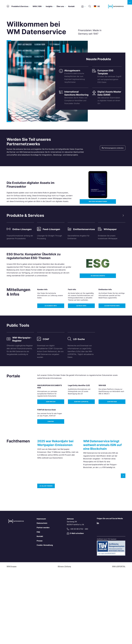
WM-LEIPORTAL (119, 566)
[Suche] (90, 6)
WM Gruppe (12, 566)
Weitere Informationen (98, 201)
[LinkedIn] (98, 523)
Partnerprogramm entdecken (113, 148)
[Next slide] (123, 215)
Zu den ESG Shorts (98, 276)
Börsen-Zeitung (64, 566)
